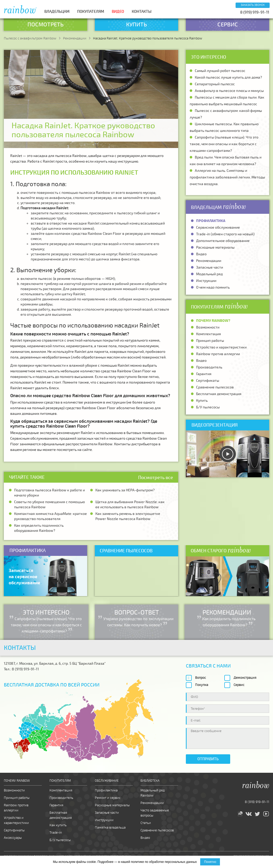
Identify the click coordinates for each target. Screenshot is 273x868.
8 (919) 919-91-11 (255, 12)
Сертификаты (208, 381)
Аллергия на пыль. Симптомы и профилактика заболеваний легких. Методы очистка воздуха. (227, 177)
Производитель (209, 367)
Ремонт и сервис (108, 798)
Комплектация (209, 334)
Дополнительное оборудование (223, 241)
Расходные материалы (215, 247)
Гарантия (204, 374)
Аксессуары (13, 838)
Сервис (239, 685)
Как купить (58, 825)
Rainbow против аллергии (218, 354)
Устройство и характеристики (221, 347)
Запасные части (210, 267)
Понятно (210, 862)
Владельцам (57, 12)
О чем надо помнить (213, 287)
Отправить (208, 759)
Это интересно (209, 57)
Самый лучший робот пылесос (220, 71)
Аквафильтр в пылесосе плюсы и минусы (229, 91)
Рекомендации (75, 38)
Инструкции (206, 281)
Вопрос (200, 678)
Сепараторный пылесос (215, 84)
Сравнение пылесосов (215, 387)
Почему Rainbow (17, 781)
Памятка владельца (110, 828)
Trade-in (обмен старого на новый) (225, 234)
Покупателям (91, 12)
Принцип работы (210, 341)
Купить (202, 401)
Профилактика (211, 221)
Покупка (202, 685)
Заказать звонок (253, 5)
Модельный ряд (209, 274)
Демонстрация (245, 678)
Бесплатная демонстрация (219, 394)
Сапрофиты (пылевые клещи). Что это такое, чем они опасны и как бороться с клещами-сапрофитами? (224, 144)
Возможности (208, 327)
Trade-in (56, 833)
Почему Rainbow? (213, 321)
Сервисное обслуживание (218, 227)
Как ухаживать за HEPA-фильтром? (125, 490)
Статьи (146, 823)
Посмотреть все (156, 478)
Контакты (142, 12)
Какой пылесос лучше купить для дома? (228, 77)
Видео (118, 12)
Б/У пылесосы (208, 407)
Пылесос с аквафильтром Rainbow (30, 38)
